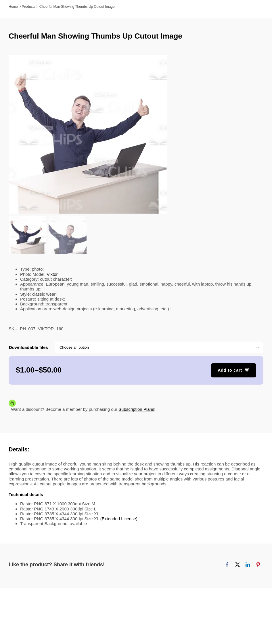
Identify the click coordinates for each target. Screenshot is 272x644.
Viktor (52, 275)
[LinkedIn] (248, 565)
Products (29, 7)
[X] (237, 565)
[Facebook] (227, 565)
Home (13, 7)
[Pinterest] (258, 565)
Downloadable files (28, 348)
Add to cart (230, 371)
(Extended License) (119, 519)
